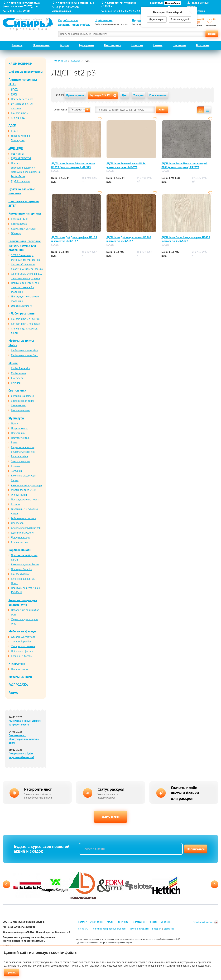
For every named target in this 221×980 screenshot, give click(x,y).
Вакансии (179, 45)
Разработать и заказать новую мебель (74, 22)
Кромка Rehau (19, 224)
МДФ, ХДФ (16, 148)
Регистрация (198, 11)
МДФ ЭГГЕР (18, 154)
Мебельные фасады (22, 631)
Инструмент (17, 664)
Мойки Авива (18, 373)
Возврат (156, 929)
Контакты (203, 45)
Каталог (17, 45)
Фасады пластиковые (23, 646)
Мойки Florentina (21, 368)
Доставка (169, 929)
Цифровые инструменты (26, 72)
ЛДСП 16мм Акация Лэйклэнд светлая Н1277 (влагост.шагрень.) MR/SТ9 (73, 165)
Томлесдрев (18, 140)
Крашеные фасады (22, 656)
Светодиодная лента (23, 401)
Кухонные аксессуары (24, 476)
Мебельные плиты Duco (25, 355)
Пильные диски (20, 669)
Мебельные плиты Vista (25, 350)
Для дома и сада (20, 537)
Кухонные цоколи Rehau (25, 564)
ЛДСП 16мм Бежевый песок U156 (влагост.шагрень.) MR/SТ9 (126, 165)
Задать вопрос (110, 817)
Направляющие (20, 428)
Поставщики (113, 45)
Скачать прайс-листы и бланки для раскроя (185, 793)
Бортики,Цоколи (20, 550)
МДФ (14, 94)
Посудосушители (21, 438)
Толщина (138, 95)
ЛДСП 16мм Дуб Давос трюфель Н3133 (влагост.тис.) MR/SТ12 (74, 239)
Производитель (75, 95)
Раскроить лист (38, 789)
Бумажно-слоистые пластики (22, 191)
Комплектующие (20, 410)
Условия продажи (139, 929)
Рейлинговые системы (24, 518)
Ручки (14, 442)
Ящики (15, 480)
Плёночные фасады (22, 651)
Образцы (16, 233)
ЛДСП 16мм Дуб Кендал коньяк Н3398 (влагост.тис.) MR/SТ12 (129, 239)
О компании (41, 45)
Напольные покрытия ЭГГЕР (24, 203)
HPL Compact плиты (22, 313)
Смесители (17, 378)
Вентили (16, 383)
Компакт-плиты (20, 113)
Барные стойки (19, 456)
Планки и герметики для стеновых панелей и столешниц (25, 287)
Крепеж (15, 504)
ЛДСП (14, 89)
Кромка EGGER (19, 219)
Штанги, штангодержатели (26, 528)
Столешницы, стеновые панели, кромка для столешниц (25, 245)
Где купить (86, 45)
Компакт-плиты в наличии (26, 319)
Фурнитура (16, 418)
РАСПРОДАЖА (18, 685)
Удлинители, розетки (23, 533)
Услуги (64, 45)
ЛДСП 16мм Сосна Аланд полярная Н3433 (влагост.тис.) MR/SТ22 (186, 239)
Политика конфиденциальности (109, 929)
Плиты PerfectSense (22, 99)
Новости (137, 45)
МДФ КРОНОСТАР (21, 158)
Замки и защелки (21, 461)
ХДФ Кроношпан (21, 181)
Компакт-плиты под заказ (25, 324)
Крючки (15, 466)
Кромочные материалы (25, 213)
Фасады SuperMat (21, 641)
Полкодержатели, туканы (25, 499)
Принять (11, 973)
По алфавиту (80, 110)
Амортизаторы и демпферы (27, 485)
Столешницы (18, 118)
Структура (100, 95)
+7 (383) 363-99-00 (18, 11)
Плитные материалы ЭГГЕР (23, 82)
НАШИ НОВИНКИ (20, 64)
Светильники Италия (23, 396)
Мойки (13, 363)
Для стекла (17, 523)
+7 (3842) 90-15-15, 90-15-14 (122, 11)
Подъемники (18, 433)
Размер (13, 692)
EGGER (15, 131)
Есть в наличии (158, 95)
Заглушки (16, 471)
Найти (212, 34)
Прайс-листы (104, 20)
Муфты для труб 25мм (24, 490)
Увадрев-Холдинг (21, 136)
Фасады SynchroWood (23, 637)
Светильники (17, 390)
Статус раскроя (111, 789)
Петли (15, 423)
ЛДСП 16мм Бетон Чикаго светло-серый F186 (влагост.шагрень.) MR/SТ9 (184, 165)
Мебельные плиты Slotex (21, 343)
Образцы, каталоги (21, 306)
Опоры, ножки (19, 495)
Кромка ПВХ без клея (23, 229)
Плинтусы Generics (22, 569)
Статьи (158, 45)
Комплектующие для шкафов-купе (23, 602)
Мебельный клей (20, 677)
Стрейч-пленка (19, 542)
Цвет (125, 95)
